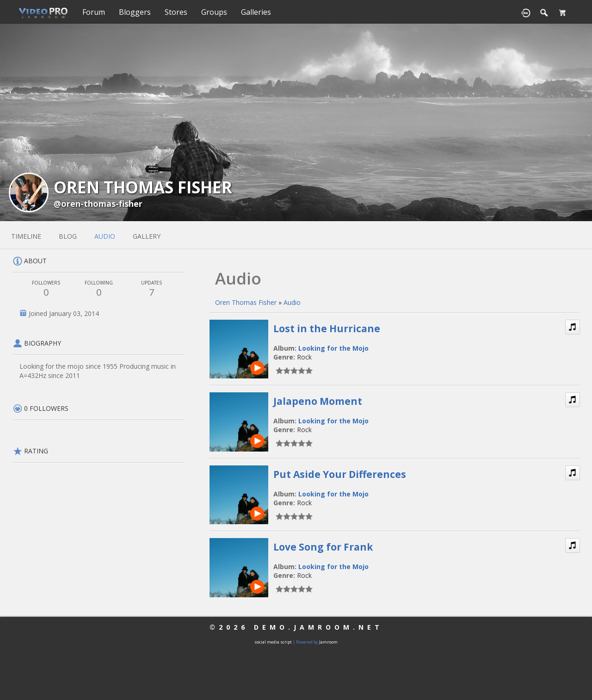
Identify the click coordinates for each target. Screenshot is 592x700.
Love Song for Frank (323, 547)
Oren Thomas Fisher (246, 302)
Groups (214, 12)
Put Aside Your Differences (340, 474)
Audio (292, 302)
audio (105, 236)
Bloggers (135, 12)
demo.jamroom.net (318, 627)
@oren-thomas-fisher (98, 204)
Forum (94, 12)
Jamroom (328, 642)
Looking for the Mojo (333, 348)
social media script (273, 642)
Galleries (256, 12)
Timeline (26, 236)
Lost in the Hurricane (327, 328)
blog (68, 236)
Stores (176, 12)
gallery (147, 236)
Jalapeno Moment (318, 401)
